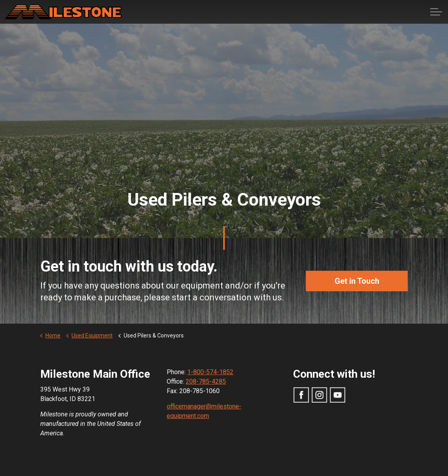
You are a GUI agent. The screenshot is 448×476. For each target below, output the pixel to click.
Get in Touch (357, 281)
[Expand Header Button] (436, 12)
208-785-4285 (206, 381)
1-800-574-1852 (210, 372)
